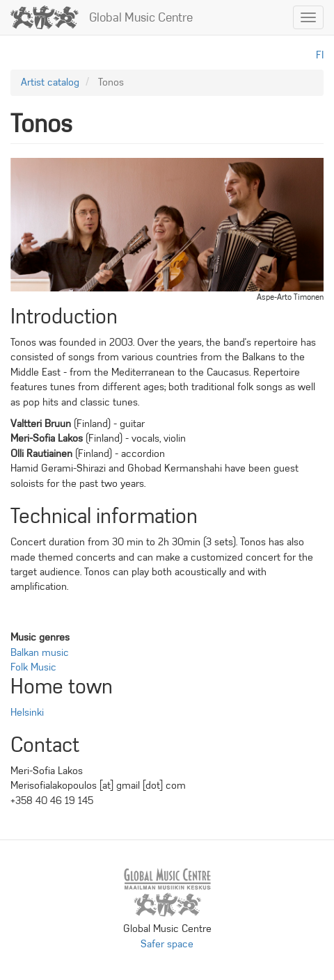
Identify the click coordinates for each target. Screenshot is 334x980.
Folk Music (33, 667)
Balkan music (40, 652)
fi (320, 55)
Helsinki (27, 712)
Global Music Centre (141, 17)
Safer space (167, 944)
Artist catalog (50, 82)
